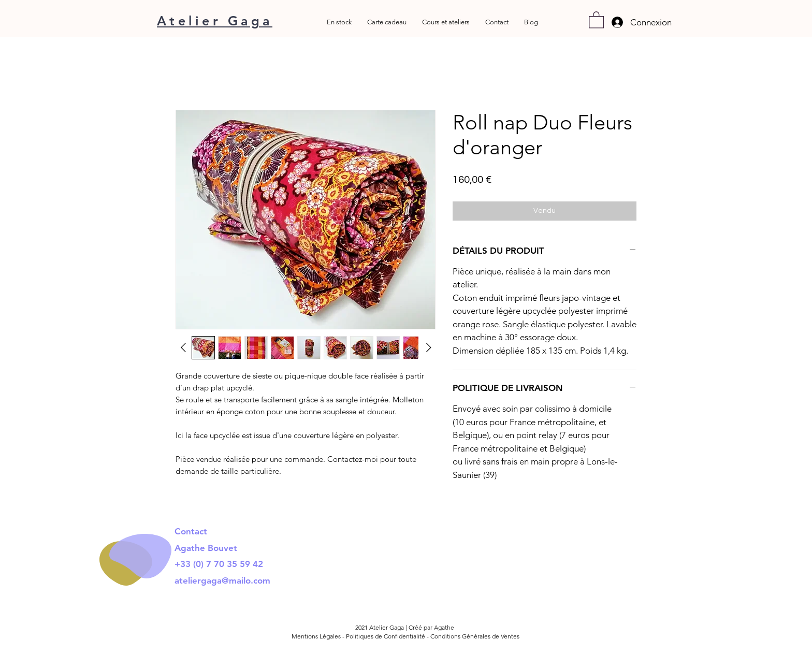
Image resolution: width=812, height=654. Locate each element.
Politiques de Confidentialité (386, 636)
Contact (192, 531)
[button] (596, 19)
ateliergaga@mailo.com (222, 580)
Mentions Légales (317, 636)
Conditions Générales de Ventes (475, 636)
